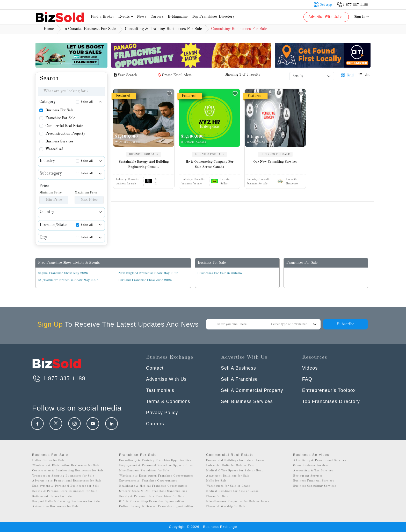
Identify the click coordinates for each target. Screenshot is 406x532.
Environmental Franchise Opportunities (148, 481)
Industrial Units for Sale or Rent (230, 466)
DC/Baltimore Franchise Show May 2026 (68, 280)
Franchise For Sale (60, 118)
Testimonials (160, 390)
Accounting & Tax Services (313, 471)
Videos (310, 368)
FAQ (307, 379)
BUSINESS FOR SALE (144, 154)
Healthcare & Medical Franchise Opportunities (153, 486)
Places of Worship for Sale (226, 506)
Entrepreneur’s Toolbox (329, 390)
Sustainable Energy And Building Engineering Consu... (144, 164)
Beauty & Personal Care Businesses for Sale (65, 491)
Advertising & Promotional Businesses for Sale (67, 481)
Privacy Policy (162, 413)
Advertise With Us (167, 379)
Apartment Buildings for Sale (228, 476)
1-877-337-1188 (59, 379)
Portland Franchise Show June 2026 (145, 280)
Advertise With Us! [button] (326, 17)
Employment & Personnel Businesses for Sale (66, 486)
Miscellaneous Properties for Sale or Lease (238, 502)
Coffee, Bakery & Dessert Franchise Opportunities (156, 506)
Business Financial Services (314, 481)
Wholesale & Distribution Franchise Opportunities (156, 476)
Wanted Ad (54, 149)
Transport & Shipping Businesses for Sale (63, 476)
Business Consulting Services (315, 486)
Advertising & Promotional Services (320, 460)
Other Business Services (311, 466)
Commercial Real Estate (64, 126)
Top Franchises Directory (213, 17)
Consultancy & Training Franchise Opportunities (155, 460)
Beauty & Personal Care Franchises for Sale (152, 496)
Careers (157, 17)
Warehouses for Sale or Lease (228, 486)
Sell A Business (239, 368)
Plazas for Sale (217, 496)
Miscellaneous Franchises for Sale (144, 471)
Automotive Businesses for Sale (55, 506)
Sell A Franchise (240, 379)
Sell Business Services (247, 401)
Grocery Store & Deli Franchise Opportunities (153, 491)
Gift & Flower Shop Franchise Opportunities (152, 502)
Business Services (59, 141)
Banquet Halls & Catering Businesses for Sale (66, 502)
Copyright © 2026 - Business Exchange (203, 527)
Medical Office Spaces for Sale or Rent (235, 471)
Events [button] (126, 17)
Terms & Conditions (169, 401)
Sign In (361, 17)
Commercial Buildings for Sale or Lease (235, 460)
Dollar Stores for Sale (48, 460)
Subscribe (346, 324)
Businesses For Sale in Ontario (220, 273)
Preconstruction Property (65, 134)
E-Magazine (177, 17)
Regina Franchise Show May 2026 (63, 273)
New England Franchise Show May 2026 (148, 273)
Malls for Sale (216, 481)
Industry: (127, 179)
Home (49, 29)
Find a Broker (102, 17)
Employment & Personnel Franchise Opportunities (156, 466)
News (142, 17)
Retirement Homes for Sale (52, 496)
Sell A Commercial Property (253, 390)
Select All (87, 102)
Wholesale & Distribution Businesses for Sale (66, 466)
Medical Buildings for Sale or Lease (232, 491)
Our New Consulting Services (275, 162)
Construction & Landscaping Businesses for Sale (68, 471)
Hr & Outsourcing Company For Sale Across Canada (209, 164)
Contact (155, 368)
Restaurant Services (308, 476)
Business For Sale (59, 110)
